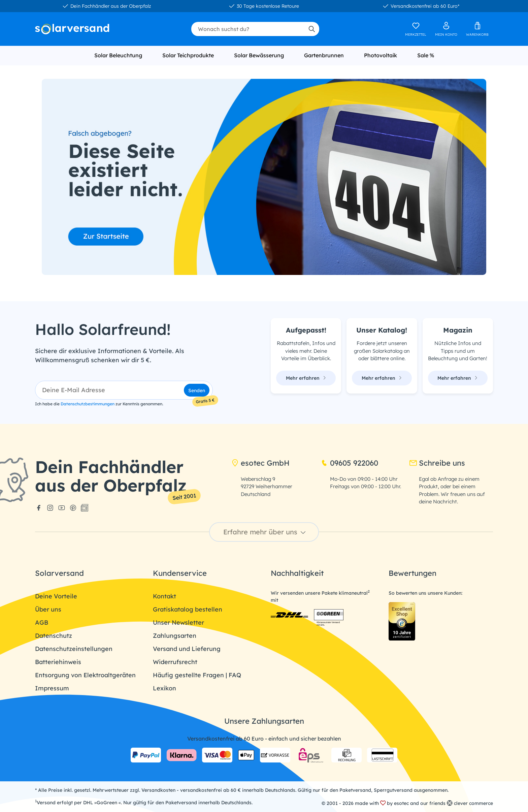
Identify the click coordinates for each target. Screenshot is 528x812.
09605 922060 (349, 463)
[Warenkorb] (477, 29)
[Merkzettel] (416, 29)
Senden (197, 391)
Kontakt (164, 596)
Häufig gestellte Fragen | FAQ (197, 675)
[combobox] (248, 29)
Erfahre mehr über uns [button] (265, 532)
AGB (42, 622)
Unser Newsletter (178, 622)
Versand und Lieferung (187, 649)
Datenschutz (54, 636)
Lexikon (164, 688)
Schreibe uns (437, 463)
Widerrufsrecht (175, 662)
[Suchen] (311, 29)
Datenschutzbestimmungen (88, 404)
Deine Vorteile (56, 596)
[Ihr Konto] (446, 29)
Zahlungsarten (175, 636)
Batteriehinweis (58, 662)
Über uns (48, 609)
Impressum (52, 688)
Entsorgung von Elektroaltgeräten (85, 675)
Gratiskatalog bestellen (188, 609)
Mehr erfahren (306, 378)
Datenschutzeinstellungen (74, 649)
